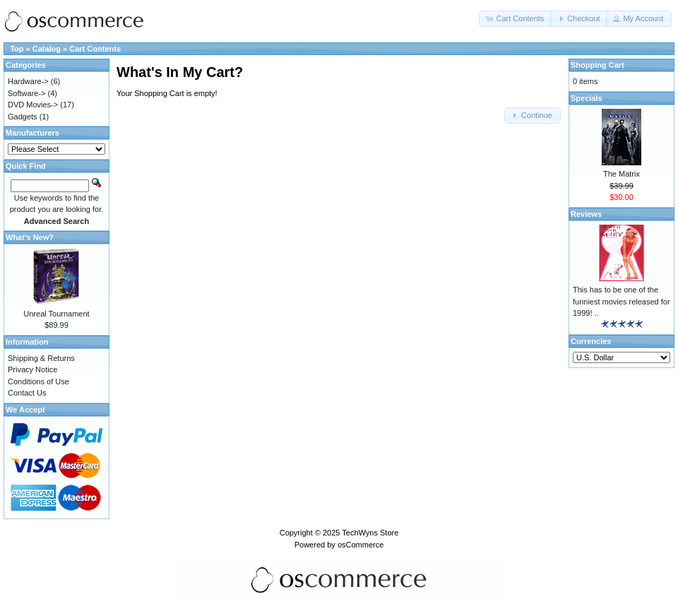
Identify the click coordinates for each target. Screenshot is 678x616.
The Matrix (621, 174)
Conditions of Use (38, 381)
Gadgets (23, 117)
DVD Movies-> (33, 105)
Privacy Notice (32, 369)
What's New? (30, 237)
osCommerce (361, 545)
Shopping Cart (597, 65)
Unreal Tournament (56, 314)
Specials (587, 98)
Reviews (586, 214)
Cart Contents (95, 49)
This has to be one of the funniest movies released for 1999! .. (621, 301)
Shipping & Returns (41, 358)
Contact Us (27, 393)
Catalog (47, 49)
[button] (516, 19)
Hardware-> (28, 81)
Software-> (27, 93)
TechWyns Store (370, 533)
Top (17, 49)
